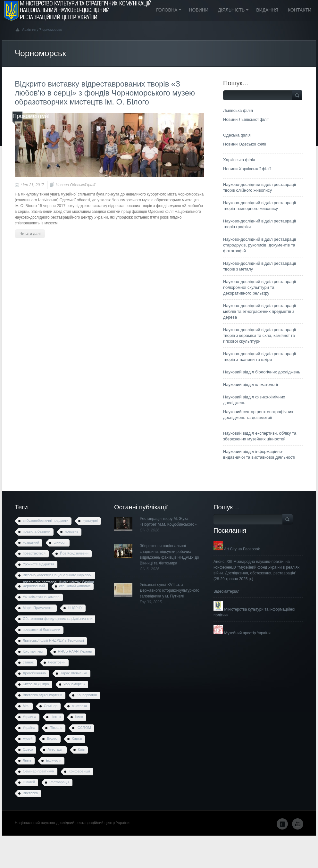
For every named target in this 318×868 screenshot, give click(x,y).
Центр (56, 717)
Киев (79, 717)
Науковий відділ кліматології (251, 384)
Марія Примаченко (38, 608)
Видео (52, 739)
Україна (29, 728)
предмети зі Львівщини (42, 630)
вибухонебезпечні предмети (46, 521)
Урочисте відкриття (38, 564)
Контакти (300, 10)
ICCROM (84, 728)
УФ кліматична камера (41, 597)
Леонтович (57, 662)
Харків (77, 739)
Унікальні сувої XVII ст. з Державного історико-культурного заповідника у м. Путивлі (170, 590)
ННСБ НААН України (75, 651)
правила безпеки (37, 531)
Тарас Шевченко (74, 673)
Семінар (51, 706)
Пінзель (56, 728)
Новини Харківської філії (247, 169)
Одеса (28, 749)
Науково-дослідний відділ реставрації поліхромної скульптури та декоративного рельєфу (259, 287)
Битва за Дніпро (36, 684)
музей (28, 739)
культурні (90, 521)
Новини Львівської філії (246, 119)
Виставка (30, 793)
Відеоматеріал (226, 591)
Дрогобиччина (34, 673)
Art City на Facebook (237, 549)
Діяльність (231, 10)
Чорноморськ (74, 684)
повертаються (34, 553)
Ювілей (29, 782)
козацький (31, 542)
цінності (60, 542)
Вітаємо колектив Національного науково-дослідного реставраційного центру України (58, 576)
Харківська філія (239, 160)
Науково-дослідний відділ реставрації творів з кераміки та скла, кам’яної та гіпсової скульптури (259, 335)
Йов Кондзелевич (74, 553)
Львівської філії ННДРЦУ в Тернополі (53, 640)
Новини (199, 10)
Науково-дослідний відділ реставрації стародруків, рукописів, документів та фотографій (259, 245)
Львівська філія (238, 110)
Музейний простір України (242, 633)
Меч (26, 706)
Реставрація (59, 782)
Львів (27, 760)
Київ (81, 749)
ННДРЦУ (75, 608)
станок (28, 662)
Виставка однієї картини (42, 695)
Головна (167, 10)
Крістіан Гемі (33, 651)
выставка (79, 706)
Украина (29, 717)
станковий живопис (75, 586)
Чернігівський (34, 586)
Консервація (87, 695)
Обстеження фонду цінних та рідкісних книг (58, 619)
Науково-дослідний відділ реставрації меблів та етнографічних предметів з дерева (259, 311)
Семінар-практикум (38, 771)
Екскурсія (54, 760)
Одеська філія (237, 135)
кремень (72, 531)
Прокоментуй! (31, 116)
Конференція (79, 771)
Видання (267, 10)
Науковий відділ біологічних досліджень (262, 372)
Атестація (55, 749)
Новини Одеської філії (75, 185)
